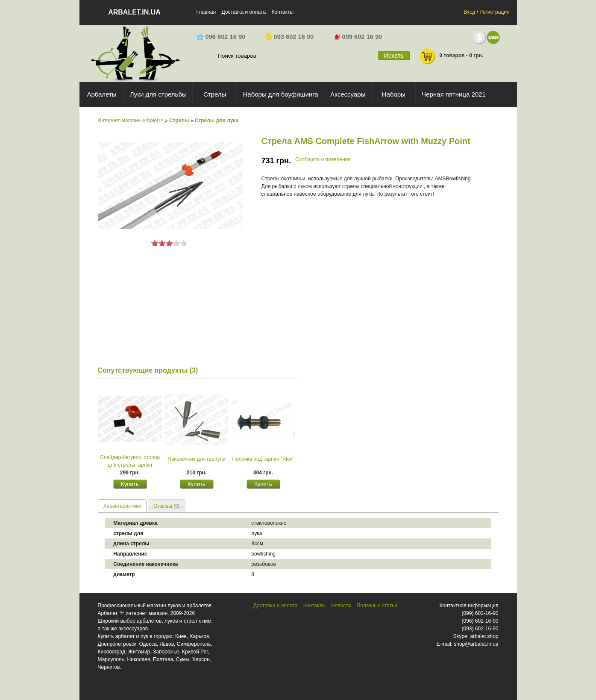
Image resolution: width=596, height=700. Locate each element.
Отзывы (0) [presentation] (167, 506)
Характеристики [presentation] (122, 506)
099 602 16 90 (358, 37)
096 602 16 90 (221, 37)
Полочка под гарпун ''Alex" (263, 459)
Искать (394, 56)
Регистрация (494, 12)
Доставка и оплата (244, 12)
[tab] (122, 506)
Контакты (282, 12)
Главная (206, 12)
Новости (341, 606)
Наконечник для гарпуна (197, 459)
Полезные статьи (377, 606)
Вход (469, 12)
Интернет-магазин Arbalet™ (131, 121)
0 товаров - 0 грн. (451, 56)
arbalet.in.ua (134, 12)
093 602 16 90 (289, 37)
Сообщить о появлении (323, 159)
